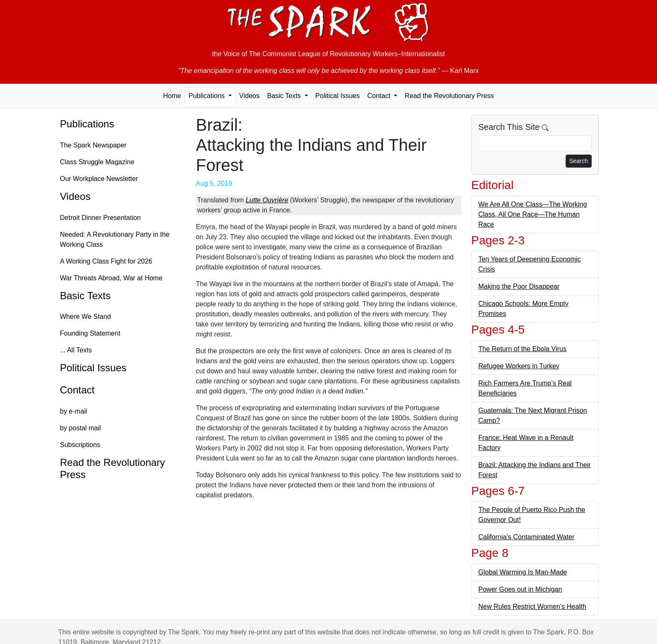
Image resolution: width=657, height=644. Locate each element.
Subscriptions (80, 445)
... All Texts (76, 350)
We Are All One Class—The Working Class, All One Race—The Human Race (533, 214)
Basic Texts (85, 296)
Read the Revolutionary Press (449, 96)
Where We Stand (85, 317)
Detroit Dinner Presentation (100, 218)
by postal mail (80, 428)
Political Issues (338, 96)
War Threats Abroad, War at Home (111, 278)
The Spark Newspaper (93, 145)
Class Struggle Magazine (97, 162)
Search (579, 161)
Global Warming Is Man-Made (523, 572)
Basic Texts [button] (285, 96)
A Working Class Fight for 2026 (106, 261)
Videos (250, 96)
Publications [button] (208, 96)
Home (172, 96)
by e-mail (74, 411)
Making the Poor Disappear (519, 286)
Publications (87, 124)
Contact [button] (380, 96)
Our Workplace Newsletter (99, 179)
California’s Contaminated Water (526, 537)
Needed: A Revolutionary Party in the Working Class (115, 239)
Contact (77, 390)
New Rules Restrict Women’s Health (532, 606)
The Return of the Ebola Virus (523, 349)
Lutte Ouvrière (267, 200)
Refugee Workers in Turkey (519, 366)
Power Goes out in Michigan (520, 589)
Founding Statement (90, 333)
